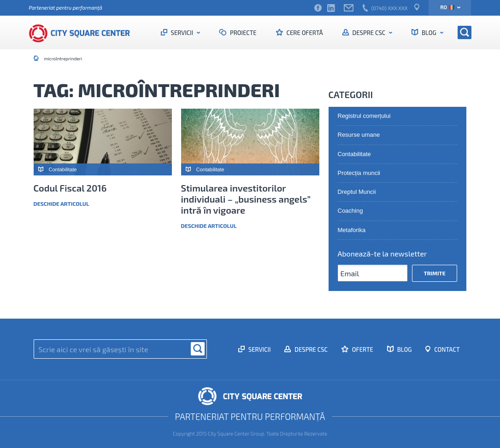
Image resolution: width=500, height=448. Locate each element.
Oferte (362, 349)
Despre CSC (369, 33)
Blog (429, 33)
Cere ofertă (304, 33)
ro (447, 7)
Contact (446, 349)
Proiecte (243, 33)
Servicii (182, 33)
